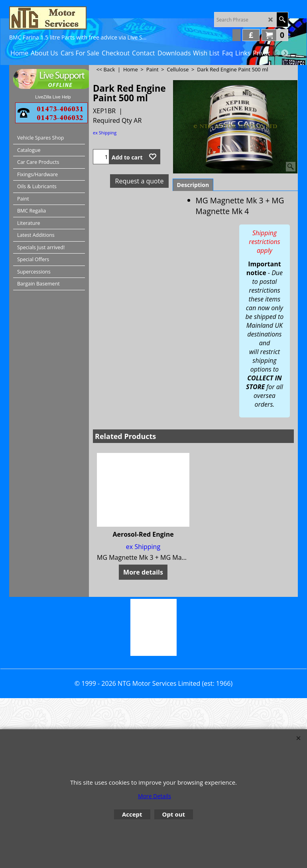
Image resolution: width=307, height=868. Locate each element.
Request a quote (140, 181)
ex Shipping (105, 133)
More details (143, 572)
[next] (285, 53)
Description (193, 185)
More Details (154, 796)
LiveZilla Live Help (53, 97)
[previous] (277, 53)
